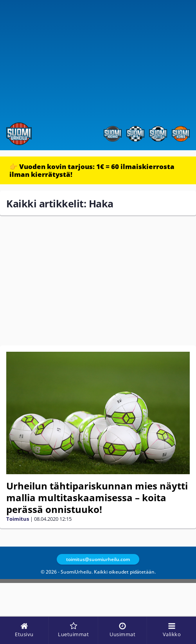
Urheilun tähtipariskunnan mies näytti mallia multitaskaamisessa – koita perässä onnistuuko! (97, 497)
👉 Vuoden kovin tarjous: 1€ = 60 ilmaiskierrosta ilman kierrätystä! (92, 170)
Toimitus (18, 519)
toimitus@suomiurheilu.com (98, 559)
